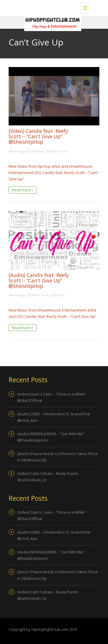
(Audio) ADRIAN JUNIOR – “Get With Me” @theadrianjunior (51, 437)
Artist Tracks (41, 295)
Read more (23, 190)
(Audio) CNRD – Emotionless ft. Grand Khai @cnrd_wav (54, 417)
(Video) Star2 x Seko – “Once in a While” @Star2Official (52, 397)
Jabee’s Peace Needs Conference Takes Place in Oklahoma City (57, 457)
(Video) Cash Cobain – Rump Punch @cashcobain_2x (48, 477)
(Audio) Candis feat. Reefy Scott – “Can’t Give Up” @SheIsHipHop (39, 281)
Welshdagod (18, 151)
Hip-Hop (37, 151)
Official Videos (56, 151)
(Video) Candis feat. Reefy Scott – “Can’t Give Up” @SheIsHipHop (38, 136)
